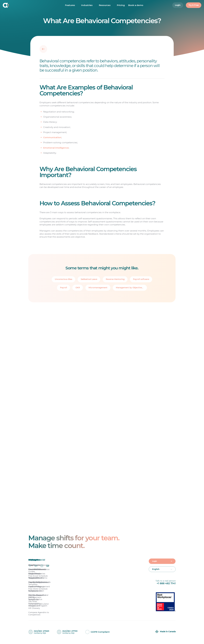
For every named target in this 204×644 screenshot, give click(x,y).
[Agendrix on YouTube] (48, 566)
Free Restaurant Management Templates (36, 598)
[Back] (43, 49)
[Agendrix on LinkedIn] (36, 566)
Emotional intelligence (56, 148)
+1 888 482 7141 (166, 584)
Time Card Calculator (39, 604)
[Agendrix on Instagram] (42, 566)
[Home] (20, 6)
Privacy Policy (35, 583)
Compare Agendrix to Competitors (39, 614)
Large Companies (37, 574)
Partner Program (36, 587)
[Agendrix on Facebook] (30, 566)
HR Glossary (34, 608)
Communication (52, 137)
